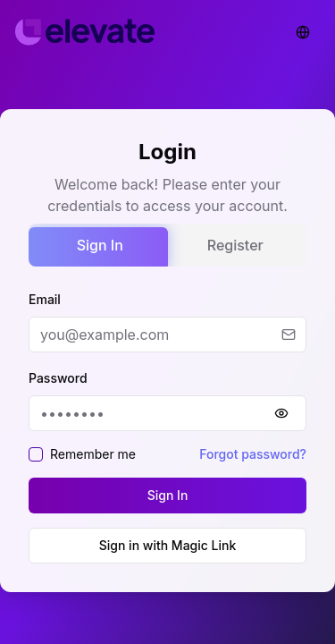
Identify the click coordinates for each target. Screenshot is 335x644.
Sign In (100, 245)
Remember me (93, 454)
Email (45, 299)
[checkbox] (36, 454)
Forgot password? (253, 454)
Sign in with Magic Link (168, 545)
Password (58, 378)
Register (235, 245)
